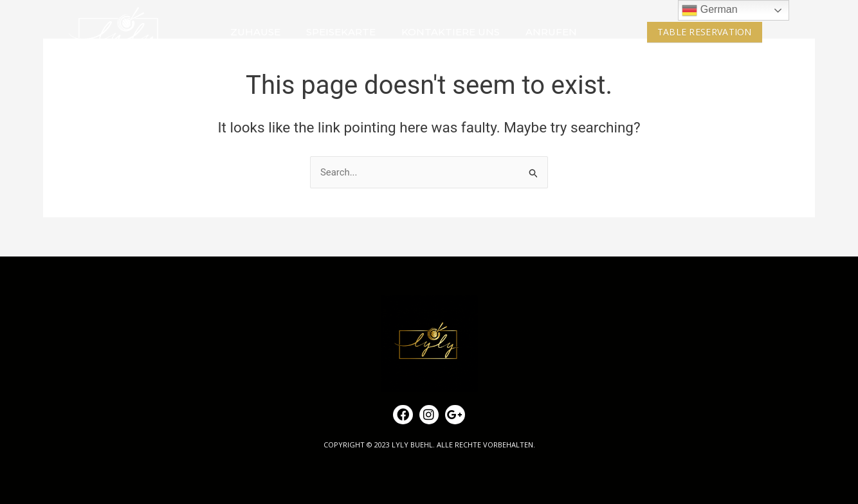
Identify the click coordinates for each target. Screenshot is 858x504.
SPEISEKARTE (341, 32)
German (709, 10)
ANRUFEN (551, 32)
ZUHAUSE (255, 32)
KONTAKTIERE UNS (451, 32)
